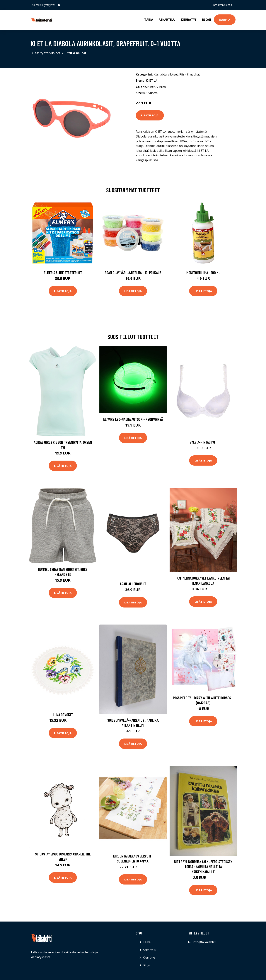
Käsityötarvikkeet (48, 53)
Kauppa (225, 20)
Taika (149, 20)
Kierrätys (189, 20)
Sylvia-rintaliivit (203, 442)
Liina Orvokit (63, 715)
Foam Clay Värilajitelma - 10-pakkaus (133, 272)
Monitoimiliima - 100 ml (203, 272)
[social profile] (59, 5)
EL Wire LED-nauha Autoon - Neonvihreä (133, 419)
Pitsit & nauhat (76, 53)
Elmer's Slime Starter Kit (63, 272)
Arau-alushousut (133, 584)
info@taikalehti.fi (223, 5)
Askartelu (167, 20)
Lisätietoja (150, 115)
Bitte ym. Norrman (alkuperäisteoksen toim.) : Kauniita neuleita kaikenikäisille (203, 867)
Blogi (207, 20)
